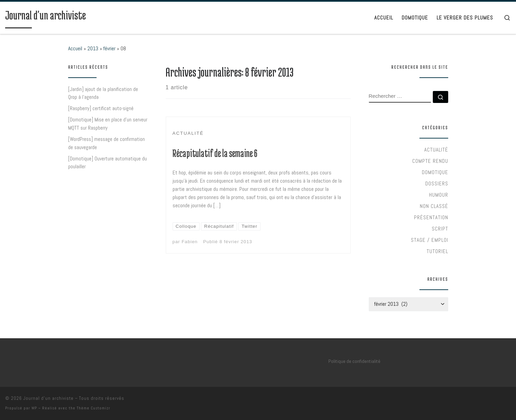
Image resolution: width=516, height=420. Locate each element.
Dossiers (437, 183)
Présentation (431, 217)
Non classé (434, 206)
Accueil (75, 48)
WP (34, 408)
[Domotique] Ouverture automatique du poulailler (108, 163)
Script (440, 229)
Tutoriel (437, 251)
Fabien (190, 242)
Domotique (435, 172)
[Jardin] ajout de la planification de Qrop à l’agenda (103, 93)
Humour (439, 195)
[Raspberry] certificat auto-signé (101, 108)
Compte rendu (430, 161)
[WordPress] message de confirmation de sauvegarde (106, 143)
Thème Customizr (93, 408)
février (109, 48)
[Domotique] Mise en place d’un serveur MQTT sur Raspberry (108, 124)
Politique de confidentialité (354, 361)
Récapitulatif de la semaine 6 (215, 153)
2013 (93, 48)
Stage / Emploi (430, 240)
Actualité (436, 150)
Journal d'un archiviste (48, 398)
